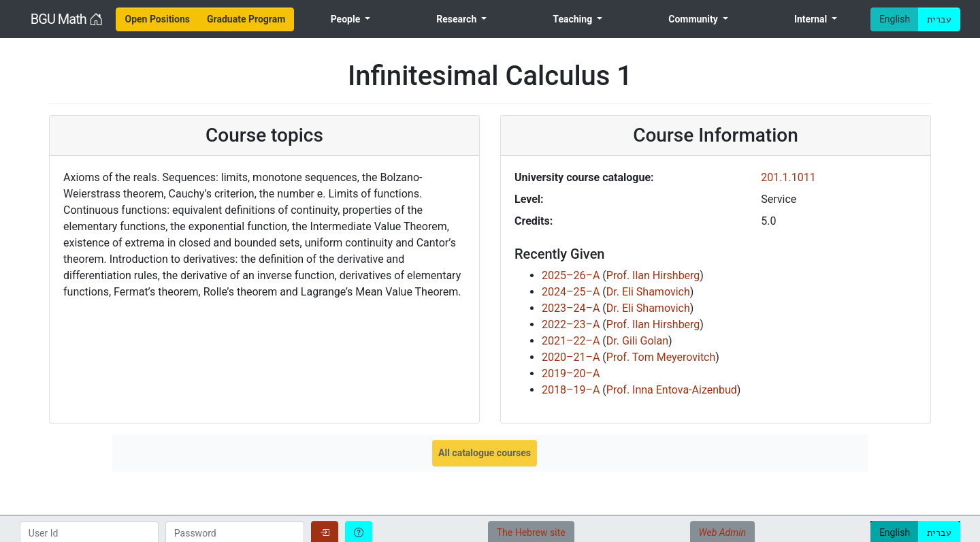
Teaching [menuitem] (573, 19)
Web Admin (722, 532)
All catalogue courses (485, 453)
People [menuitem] (347, 19)
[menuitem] (157, 19)
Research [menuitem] (457, 19)
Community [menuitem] (694, 19)
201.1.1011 (788, 177)
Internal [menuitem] (812, 19)
